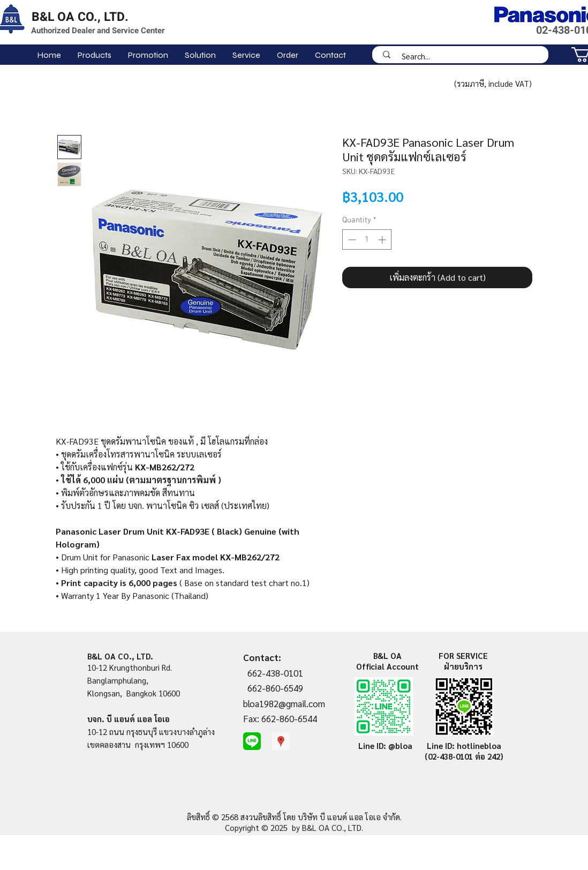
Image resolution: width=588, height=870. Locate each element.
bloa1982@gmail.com (284, 703)
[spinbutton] (367, 240)
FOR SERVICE (463, 655)
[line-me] (252, 741)
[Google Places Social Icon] (281, 741)
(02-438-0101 (450, 756)
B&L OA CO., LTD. (80, 17)
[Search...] (464, 56)
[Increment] (383, 240)
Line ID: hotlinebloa (464, 745)
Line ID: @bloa (385, 745)
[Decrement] (351, 240)
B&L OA (387, 655)
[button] (94, 55)
